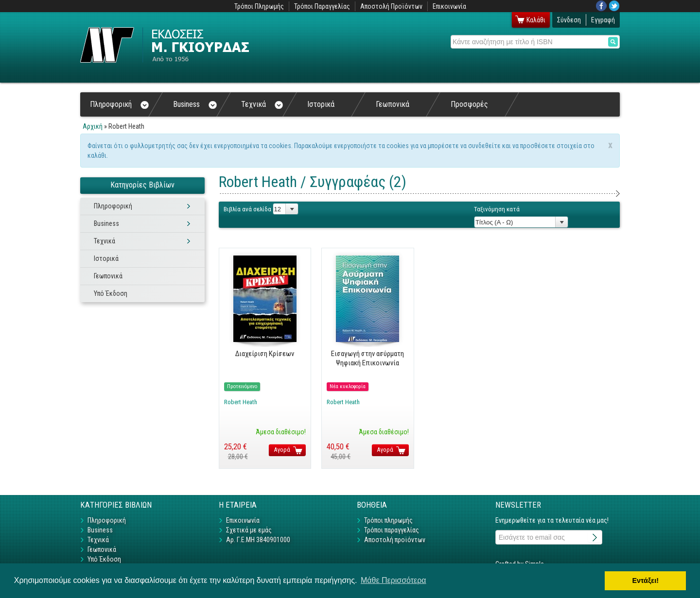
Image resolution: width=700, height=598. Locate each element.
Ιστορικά (321, 104)
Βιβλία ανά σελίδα (247, 209)
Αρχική (93, 126)
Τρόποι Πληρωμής (259, 6)
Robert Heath (241, 402)
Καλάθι (536, 20)
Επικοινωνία (449, 6)
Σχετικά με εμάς (249, 530)
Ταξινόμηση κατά (497, 209)
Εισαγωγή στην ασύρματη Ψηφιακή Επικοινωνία (367, 358)
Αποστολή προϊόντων (395, 540)
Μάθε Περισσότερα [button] (394, 580)
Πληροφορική (119, 104)
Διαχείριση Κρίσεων (265, 354)
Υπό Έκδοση (111, 293)
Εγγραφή (603, 20)
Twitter (614, 6)
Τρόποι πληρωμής (388, 520)
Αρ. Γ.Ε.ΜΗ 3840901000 (258, 540)
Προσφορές (469, 104)
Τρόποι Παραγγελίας (322, 6)
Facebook (601, 6)
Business (195, 104)
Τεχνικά (262, 104)
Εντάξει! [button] (645, 581)
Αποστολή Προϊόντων (391, 6)
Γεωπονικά (393, 104)
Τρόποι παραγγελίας (392, 530)
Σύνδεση (569, 20)
